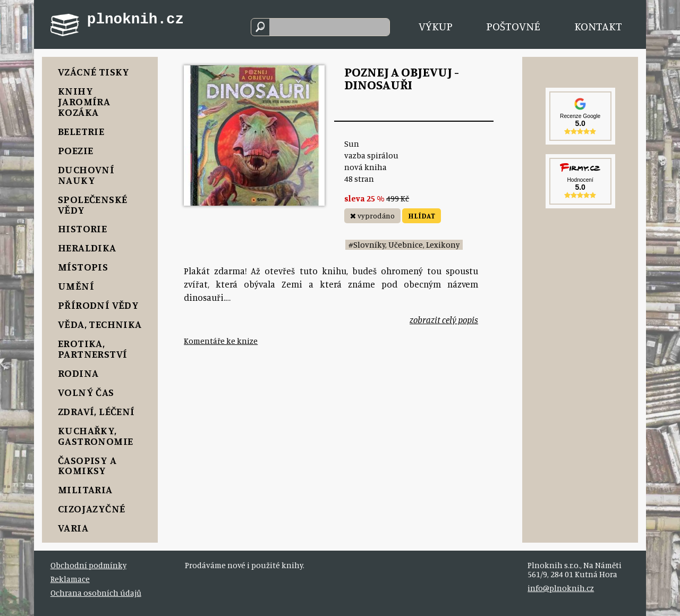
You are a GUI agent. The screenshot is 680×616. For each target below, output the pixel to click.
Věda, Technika (100, 324)
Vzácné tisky (94, 71)
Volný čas (86, 392)
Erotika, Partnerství (92, 348)
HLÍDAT (422, 216)
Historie (82, 228)
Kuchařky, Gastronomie (95, 436)
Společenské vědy (92, 204)
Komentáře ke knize (221, 341)
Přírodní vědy (98, 305)
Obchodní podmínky (88, 565)
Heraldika (87, 247)
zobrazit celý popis (444, 320)
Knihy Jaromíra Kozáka (84, 101)
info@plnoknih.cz (561, 588)
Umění (76, 286)
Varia (73, 528)
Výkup (436, 26)
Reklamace (70, 579)
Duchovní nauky (86, 175)
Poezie (75, 150)
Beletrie (81, 131)
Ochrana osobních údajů (96, 593)
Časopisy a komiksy (87, 465)
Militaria (85, 489)
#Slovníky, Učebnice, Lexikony (404, 245)
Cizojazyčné (91, 508)
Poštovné (513, 26)
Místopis (83, 267)
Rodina (78, 373)
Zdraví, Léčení (96, 411)
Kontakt (598, 26)
